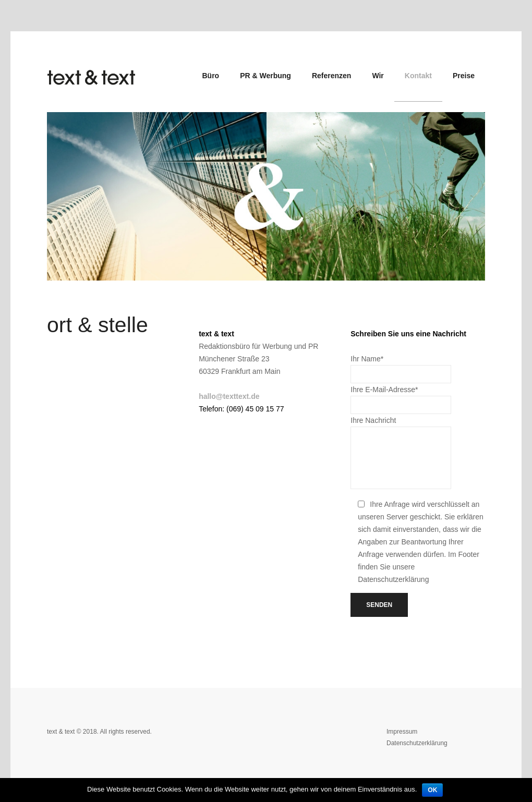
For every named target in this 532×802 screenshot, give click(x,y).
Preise (464, 76)
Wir (378, 76)
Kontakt (418, 76)
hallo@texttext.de (229, 396)
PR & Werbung (265, 76)
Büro (211, 76)
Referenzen (331, 76)
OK (432, 790)
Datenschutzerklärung (417, 743)
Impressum (402, 732)
